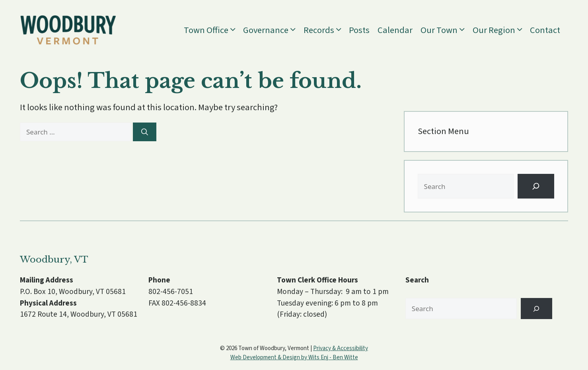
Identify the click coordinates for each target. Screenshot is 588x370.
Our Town (446, 30)
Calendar (395, 30)
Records (326, 30)
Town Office (213, 30)
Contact (545, 30)
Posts (359, 30)
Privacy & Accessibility (341, 348)
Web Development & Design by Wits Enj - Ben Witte (294, 357)
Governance (273, 30)
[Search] (145, 132)
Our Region (501, 30)
